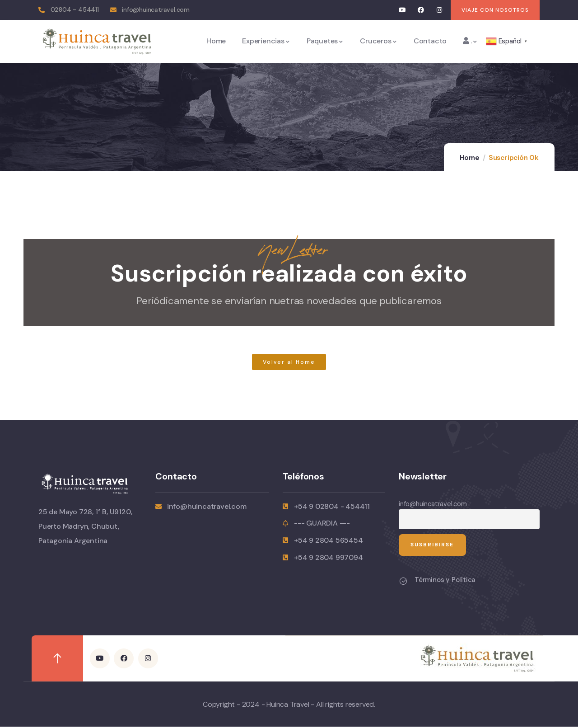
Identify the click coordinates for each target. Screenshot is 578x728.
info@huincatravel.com (433, 504)
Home (470, 158)
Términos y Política (445, 581)
